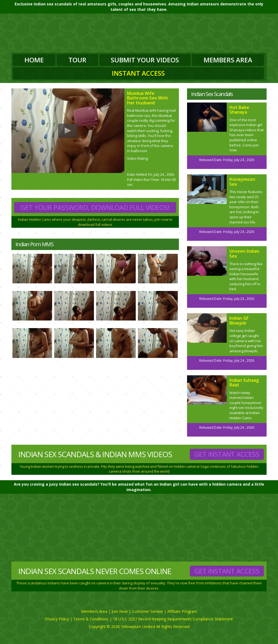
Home (34, 60)
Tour (77, 60)
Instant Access (138, 73)
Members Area (228, 60)
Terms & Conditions (91, 619)
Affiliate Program (182, 611)
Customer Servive (147, 611)
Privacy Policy (57, 619)
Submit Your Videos (145, 60)
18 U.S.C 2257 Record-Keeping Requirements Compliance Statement (173, 619)
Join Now (120, 611)
